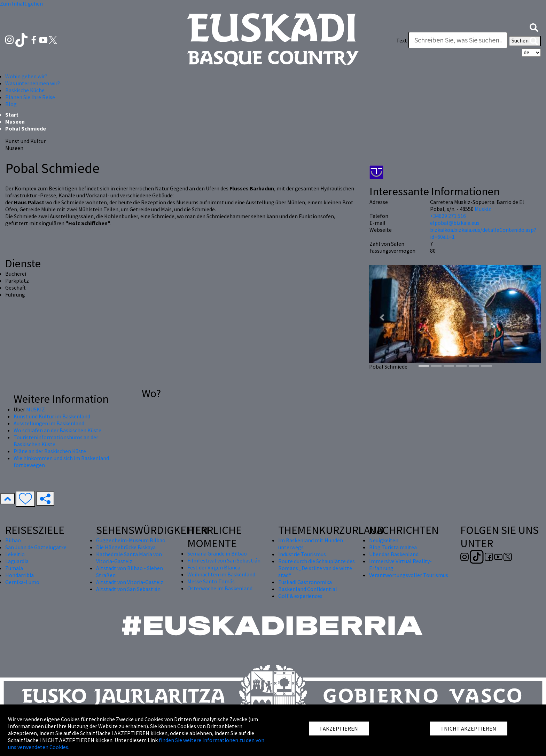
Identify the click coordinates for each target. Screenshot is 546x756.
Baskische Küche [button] (25, 90)
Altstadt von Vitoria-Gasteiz (130, 582)
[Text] (458, 40)
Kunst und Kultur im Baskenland (52, 416)
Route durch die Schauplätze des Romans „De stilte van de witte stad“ (317, 568)
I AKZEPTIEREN (339, 729)
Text (402, 40)
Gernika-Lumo (22, 582)
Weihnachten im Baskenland (221, 574)
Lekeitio (15, 554)
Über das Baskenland (394, 554)
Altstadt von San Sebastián (128, 589)
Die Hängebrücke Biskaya (126, 547)
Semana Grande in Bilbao (217, 553)
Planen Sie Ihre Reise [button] (30, 97)
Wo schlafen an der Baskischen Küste (57, 430)
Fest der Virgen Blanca (214, 567)
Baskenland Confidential (308, 589)
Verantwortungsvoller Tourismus (409, 575)
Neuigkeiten (384, 540)
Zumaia (14, 568)
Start (12, 115)
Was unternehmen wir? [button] (33, 83)
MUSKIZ (36, 409)
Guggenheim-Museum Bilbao (131, 540)
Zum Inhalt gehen (21, 3)
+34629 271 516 (448, 216)
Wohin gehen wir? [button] (26, 76)
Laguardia (17, 561)
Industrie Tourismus (302, 554)
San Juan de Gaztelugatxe (36, 547)
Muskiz (483, 209)
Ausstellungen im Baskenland (49, 423)
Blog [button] (11, 104)
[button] (534, 27)
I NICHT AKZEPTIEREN (469, 729)
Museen (15, 121)
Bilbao (13, 540)
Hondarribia (19, 575)
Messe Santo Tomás (211, 581)
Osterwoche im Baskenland (220, 588)
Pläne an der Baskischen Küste (50, 451)
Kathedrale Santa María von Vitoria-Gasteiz (129, 558)
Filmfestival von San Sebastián (224, 560)
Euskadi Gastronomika (305, 582)
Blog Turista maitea (393, 547)
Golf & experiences (300, 596)
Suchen (525, 41)
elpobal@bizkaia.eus (455, 223)
